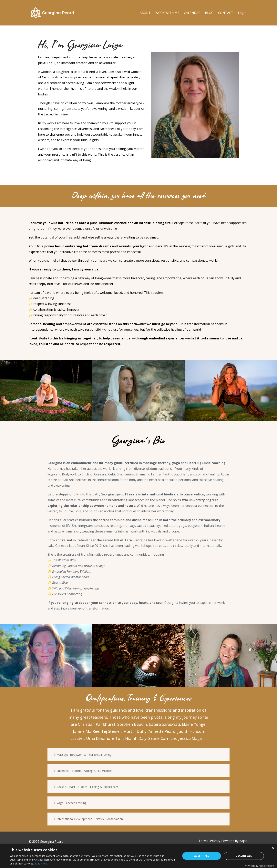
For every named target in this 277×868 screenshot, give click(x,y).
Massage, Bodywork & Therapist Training (92, 755)
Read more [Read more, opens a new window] (41, 864)
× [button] (273, 848)
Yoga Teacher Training (78, 805)
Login (242, 13)
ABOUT (145, 13)
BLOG (209, 13)
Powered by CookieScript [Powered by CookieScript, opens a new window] (259, 866)
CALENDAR (192, 13)
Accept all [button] (202, 856)
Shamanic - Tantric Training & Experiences (92, 772)
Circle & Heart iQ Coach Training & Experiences (96, 788)
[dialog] (138, 856)
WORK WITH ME (167, 13)
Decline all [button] (244, 856)
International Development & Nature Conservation (99, 821)
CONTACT (226, 13)
